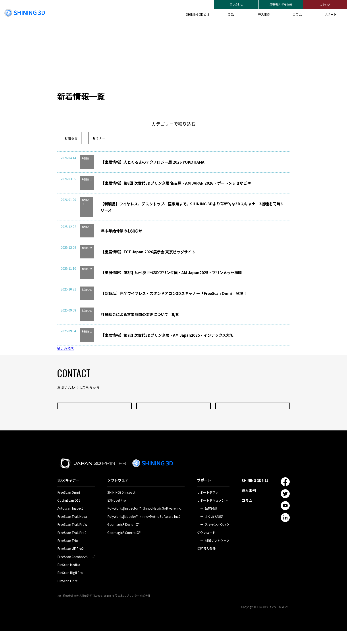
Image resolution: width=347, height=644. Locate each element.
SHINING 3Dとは (198, 14)
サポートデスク (208, 505)
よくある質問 (214, 529)
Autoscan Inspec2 (70, 521)
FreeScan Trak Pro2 (72, 545)
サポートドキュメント (212, 513)
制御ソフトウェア (217, 553)
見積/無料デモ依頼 (281, 4)
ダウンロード (206, 545)
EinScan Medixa (69, 577)
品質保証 (211, 521)
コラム (297, 14)
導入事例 (264, 14)
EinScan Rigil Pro (70, 586)
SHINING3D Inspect (121, 505)
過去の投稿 (66, 361)
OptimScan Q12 (69, 513)
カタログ (325, 4)
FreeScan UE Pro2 (70, 561)
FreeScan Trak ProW (72, 537)
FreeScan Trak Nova (72, 529)
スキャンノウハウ (217, 537)
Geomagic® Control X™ (124, 545)
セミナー (100, 138)
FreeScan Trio (68, 553)
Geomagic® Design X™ (124, 537)
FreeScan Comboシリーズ (76, 569)
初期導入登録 (206, 561)
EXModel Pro (117, 513)
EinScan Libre (67, 594)
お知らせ (71, 138)
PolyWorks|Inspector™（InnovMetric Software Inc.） (146, 521)
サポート (330, 14)
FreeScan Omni (69, 505)
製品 (231, 14)
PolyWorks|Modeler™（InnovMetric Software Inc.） (145, 529)
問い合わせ (236, 4)
